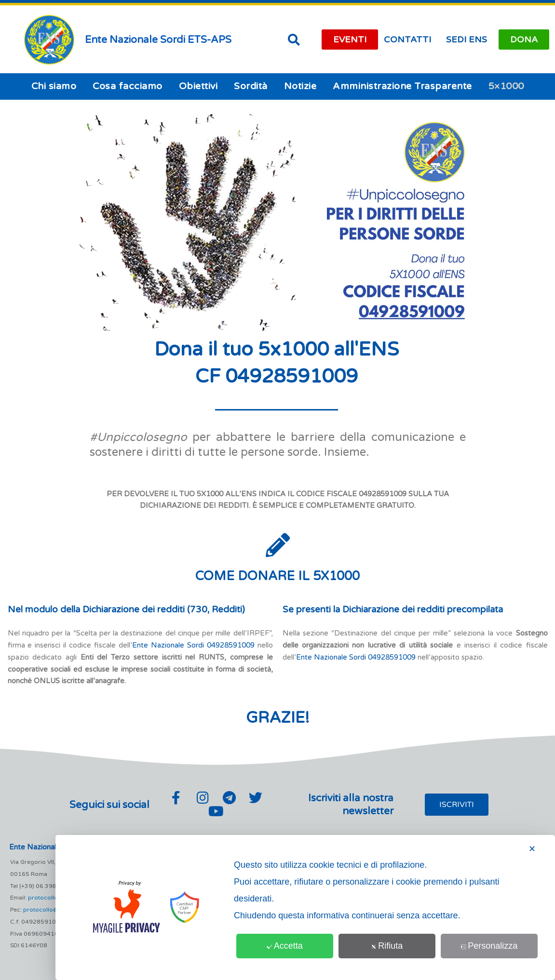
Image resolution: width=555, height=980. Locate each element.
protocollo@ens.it (53, 898)
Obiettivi (198, 86)
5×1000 (506, 86)
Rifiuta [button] (387, 946)
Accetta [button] (285, 946)
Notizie (300, 86)
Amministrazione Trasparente (402, 86)
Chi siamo (54, 86)
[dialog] (305, 907)
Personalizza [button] (489, 946)
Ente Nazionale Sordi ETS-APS (158, 40)
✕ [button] (532, 849)
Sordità (251, 86)
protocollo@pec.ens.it (54, 910)
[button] (294, 40)
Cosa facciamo (128, 86)
